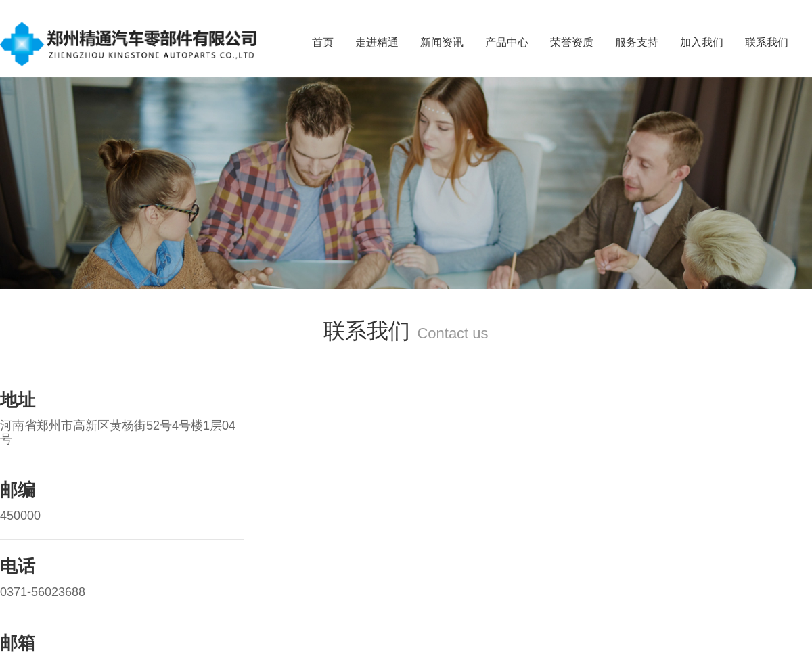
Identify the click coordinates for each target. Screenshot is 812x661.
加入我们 (702, 42)
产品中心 (507, 42)
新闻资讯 (442, 42)
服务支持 (637, 42)
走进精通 (377, 42)
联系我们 (767, 42)
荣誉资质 (572, 42)
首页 (323, 42)
